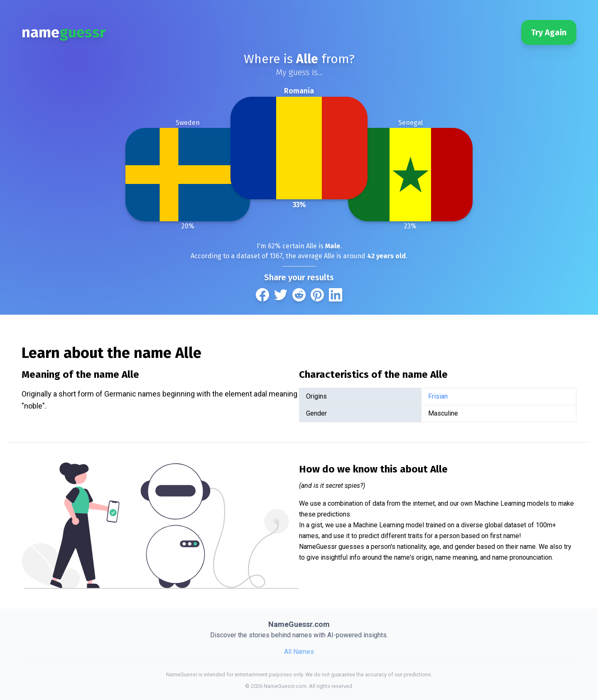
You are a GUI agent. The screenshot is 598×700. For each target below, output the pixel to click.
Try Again (549, 32)
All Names (299, 652)
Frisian (438, 396)
